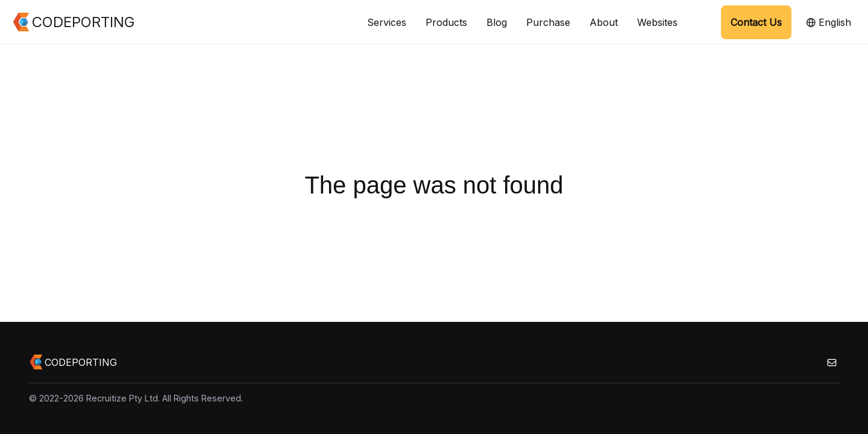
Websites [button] (657, 22)
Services (387, 22)
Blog (497, 22)
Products (446, 22)
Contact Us (756, 22)
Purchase (548, 22)
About (604, 22)
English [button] (829, 22)
